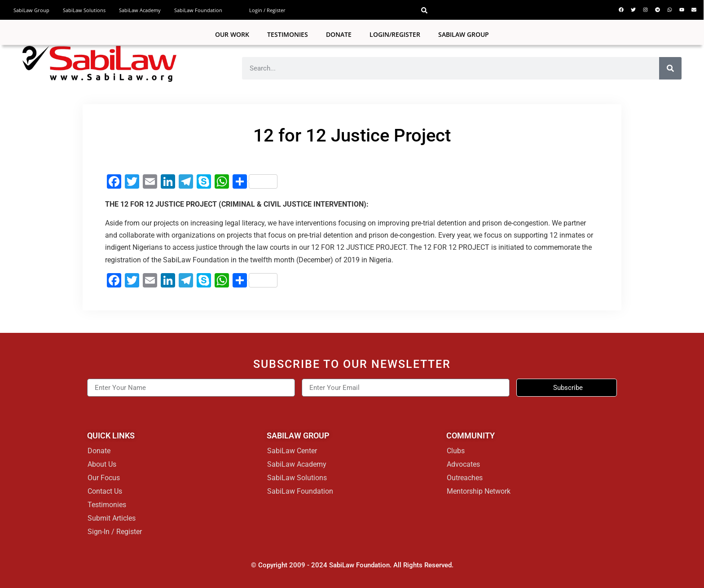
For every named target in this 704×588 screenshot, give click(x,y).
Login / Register (267, 10)
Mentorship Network (479, 491)
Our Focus (104, 478)
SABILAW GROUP (464, 34)
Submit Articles (112, 518)
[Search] (670, 68)
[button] (424, 10)
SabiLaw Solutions (84, 10)
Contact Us (105, 491)
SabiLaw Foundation (198, 10)
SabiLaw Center (292, 451)
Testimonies (288, 34)
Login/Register (395, 34)
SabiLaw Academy (140, 10)
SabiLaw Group (31, 10)
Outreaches (465, 478)
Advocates (463, 464)
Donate (339, 34)
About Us (102, 464)
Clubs (456, 451)
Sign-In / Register (115, 532)
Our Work (232, 34)
